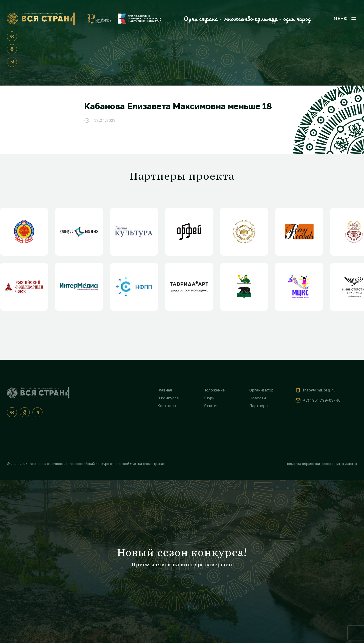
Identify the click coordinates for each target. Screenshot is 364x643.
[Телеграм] (12, 62)
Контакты (167, 406)
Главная (165, 390)
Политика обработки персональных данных (321, 464)
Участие (211, 406)
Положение (214, 390)
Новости (258, 398)
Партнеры (259, 406)
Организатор (261, 390)
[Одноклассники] (12, 49)
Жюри (209, 398)
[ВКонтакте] (12, 36)
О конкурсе (168, 398)
